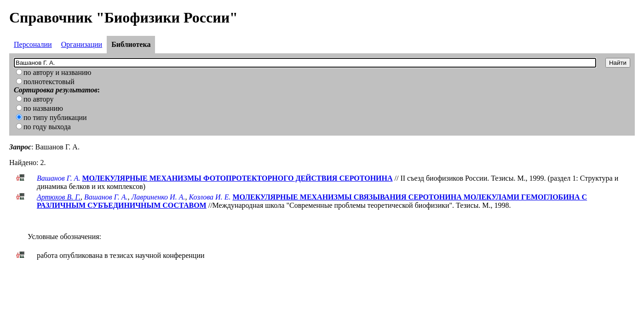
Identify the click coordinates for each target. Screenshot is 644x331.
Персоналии (33, 44)
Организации (82, 44)
